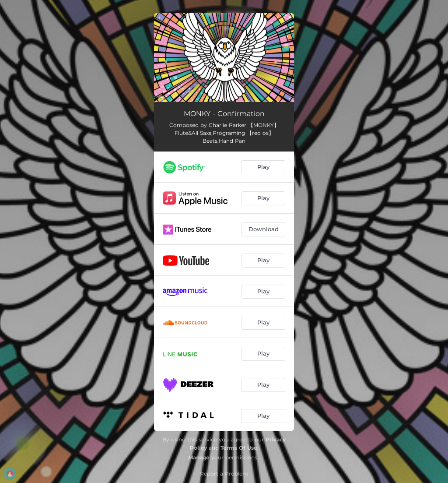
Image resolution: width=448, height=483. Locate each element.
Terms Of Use (239, 448)
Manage (199, 457)
